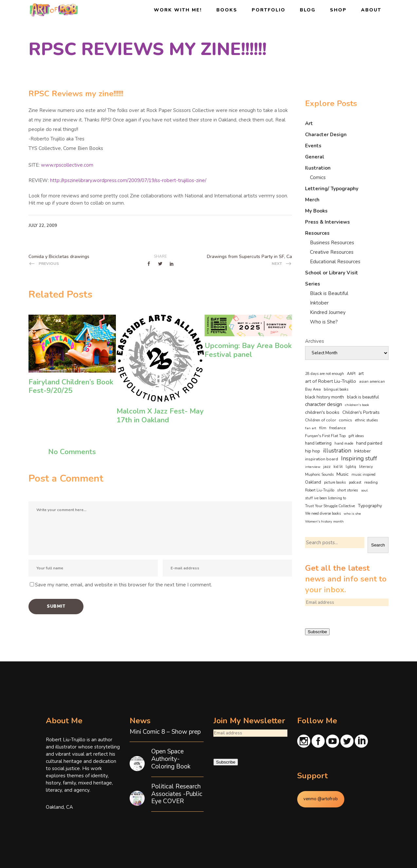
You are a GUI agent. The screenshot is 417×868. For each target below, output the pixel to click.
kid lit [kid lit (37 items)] (338, 467)
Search (378, 545)
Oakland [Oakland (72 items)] (313, 482)
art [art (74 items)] (361, 374)
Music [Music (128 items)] (343, 474)
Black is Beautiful (329, 293)
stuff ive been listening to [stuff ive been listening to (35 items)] (326, 498)
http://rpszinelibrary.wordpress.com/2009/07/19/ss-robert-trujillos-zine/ (128, 180)
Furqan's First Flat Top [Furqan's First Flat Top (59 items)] (325, 436)
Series (313, 284)
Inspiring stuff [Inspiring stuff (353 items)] (359, 458)
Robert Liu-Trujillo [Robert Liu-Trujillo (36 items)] (320, 490)
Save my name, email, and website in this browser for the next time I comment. (124, 585)
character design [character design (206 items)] (324, 404)
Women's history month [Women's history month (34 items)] (324, 521)
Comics (318, 177)
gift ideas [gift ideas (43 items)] (356, 436)
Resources (317, 233)
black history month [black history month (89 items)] (325, 397)
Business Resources (332, 243)
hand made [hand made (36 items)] (344, 443)
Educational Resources (335, 262)
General (315, 157)
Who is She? (324, 322)
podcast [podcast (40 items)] (355, 482)
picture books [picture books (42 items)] (335, 482)
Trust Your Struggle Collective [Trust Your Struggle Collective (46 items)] (330, 506)
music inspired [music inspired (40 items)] (363, 475)
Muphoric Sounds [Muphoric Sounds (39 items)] (319, 475)
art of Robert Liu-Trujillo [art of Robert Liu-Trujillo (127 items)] (331, 381)
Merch (312, 200)
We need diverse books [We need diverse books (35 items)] (323, 514)
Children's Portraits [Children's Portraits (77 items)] (361, 413)
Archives (315, 341)
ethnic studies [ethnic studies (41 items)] (366, 420)
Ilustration (318, 168)
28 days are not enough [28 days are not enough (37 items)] (325, 374)
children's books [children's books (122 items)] (322, 412)
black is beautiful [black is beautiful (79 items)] (363, 397)
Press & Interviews (327, 222)
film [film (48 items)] (323, 428)
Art (309, 123)
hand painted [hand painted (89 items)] (369, 443)
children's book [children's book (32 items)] (357, 405)
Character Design (326, 135)
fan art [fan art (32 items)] (311, 428)
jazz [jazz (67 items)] (327, 466)
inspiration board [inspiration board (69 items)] (322, 459)
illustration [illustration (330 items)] (337, 451)
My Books (316, 211)
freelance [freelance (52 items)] (337, 428)
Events (313, 146)
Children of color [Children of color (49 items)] (320, 420)
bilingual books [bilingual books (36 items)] (336, 389)
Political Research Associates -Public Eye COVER (177, 794)
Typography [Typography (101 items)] (370, 506)
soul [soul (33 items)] (364, 490)
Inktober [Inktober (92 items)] (363, 451)
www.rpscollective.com (67, 165)
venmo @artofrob (321, 799)
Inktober (319, 303)
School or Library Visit (332, 273)
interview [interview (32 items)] (313, 467)
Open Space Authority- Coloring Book (171, 759)
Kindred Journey (328, 312)
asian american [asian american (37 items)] (372, 382)
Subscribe (317, 632)
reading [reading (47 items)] (371, 482)
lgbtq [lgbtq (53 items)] (351, 467)
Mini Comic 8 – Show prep (165, 732)
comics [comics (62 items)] (345, 420)
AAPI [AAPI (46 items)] (351, 374)
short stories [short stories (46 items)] (348, 490)
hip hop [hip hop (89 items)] (313, 451)
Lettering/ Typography (332, 189)
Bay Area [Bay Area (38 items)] (313, 389)
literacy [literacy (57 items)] (366, 467)
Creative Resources (332, 252)
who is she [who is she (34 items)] (352, 514)
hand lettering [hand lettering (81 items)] (318, 443)
